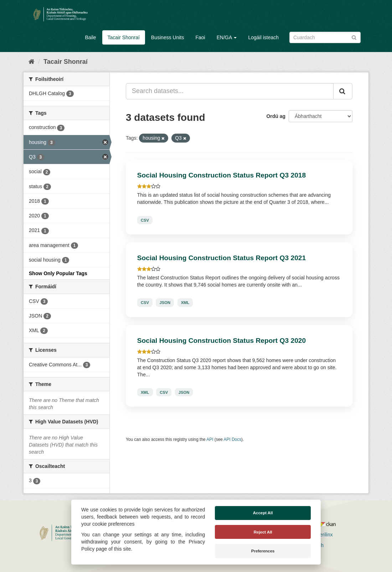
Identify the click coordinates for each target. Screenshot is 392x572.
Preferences (263, 551)
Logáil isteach (263, 37)
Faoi (200, 37)
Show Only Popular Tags (58, 273)
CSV (145, 220)
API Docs (233, 439)
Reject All (263, 532)
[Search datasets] (325, 37)
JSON (165, 303)
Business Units (168, 37)
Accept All (263, 513)
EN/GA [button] (227, 37)
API (210, 439)
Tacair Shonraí (124, 37)
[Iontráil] (354, 37)
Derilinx (321, 535)
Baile (90, 37)
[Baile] (32, 62)
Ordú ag (276, 116)
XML (185, 303)
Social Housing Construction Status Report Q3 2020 (221, 341)
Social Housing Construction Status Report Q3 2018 (221, 175)
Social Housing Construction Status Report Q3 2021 (221, 258)
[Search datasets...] (230, 91)
